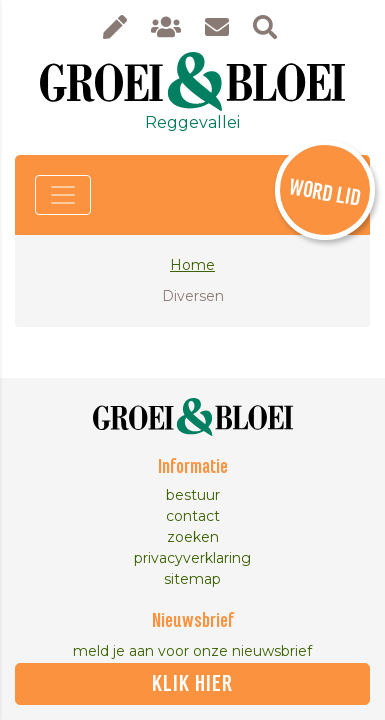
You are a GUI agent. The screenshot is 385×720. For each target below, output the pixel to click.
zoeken (193, 537)
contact (193, 516)
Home (192, 265)
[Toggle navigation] (63, 195)
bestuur (193, 495)
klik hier (192, 684)
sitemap (192, 579)
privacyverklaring (192, 558)
